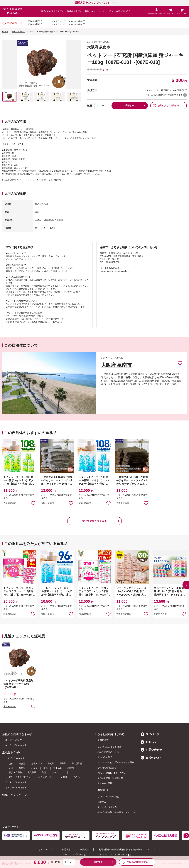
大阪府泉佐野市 (124, 614)
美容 (44, 772)
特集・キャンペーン (94, 11)
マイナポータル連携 (107, 807)
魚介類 (22, 763)
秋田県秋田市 (10, 614)
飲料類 (22, 768)
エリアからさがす (14, 740)
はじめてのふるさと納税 (109, 747)
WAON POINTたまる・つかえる (113, 773)
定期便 (64, 777)
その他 (76, 777)
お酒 (11, 768)
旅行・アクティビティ (20, 777)
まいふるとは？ (105, 757)
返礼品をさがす (74, 11)
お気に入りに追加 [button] (33, 503)
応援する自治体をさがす (52, 11)
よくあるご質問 (105, 783)
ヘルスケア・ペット (46, 777)
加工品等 (58, 768)
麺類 (46, 768)
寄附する (130, 105)
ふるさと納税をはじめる (119, 11)
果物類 (51, 763)
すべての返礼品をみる (94, 521)
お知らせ (149, 742)
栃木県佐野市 (160, 614)
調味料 (71, 768)
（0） (108, 70)
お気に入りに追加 (180, 363)
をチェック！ (93, 3)
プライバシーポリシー (73, 854)
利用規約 (84, 849)
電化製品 (32, 772)
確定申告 (102, 802)
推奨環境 (66, 849)
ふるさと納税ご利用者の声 (110, 778)
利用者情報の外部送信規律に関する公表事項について (124, 849)
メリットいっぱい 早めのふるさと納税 (116, 762)
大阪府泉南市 (10, 503)
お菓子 (34, 768)
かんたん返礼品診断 (107, 768)
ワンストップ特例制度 (108, 797)
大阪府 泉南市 (99, 47)
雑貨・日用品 (15, 772)
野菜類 (63, 763)
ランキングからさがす (16, 782)
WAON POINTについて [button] (185, 95)
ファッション (58, 772)
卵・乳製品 (77, 763)
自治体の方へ (151, 758)
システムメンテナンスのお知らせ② (68, 21)
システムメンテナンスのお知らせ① (68, 24)
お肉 (11, 763)
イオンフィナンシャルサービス (112, 854)
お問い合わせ (151, 750)
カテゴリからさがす (15, 758)
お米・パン (37, 763)
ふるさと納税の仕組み (108, 752)
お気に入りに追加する (166, 106)
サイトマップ (45, 849)
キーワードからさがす (16, 745)
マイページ (150, 734)
